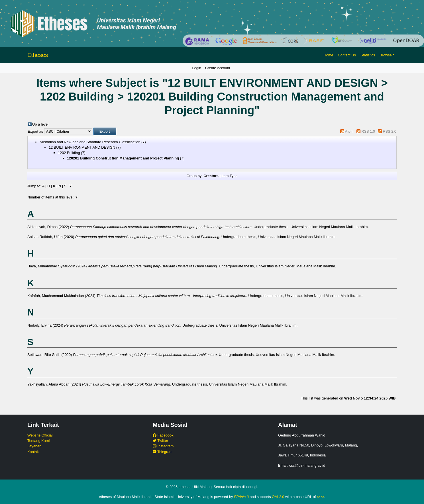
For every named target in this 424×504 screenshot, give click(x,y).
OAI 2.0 (278, 497)
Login (197, 68)
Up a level (40, 124)
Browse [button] (386, 55)
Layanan (34, 446)
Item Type (229, 176)
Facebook (163, 435)
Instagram (163, 446)
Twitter (160, 441)
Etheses (38, 55)
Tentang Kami (38, 441)
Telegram (163, 452)
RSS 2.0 (390, 131)
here (320, 497)
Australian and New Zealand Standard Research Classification (90, 142)
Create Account (218, 68)
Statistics (368, 55)
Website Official (40, 435)
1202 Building (69, 153)
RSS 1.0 (368, 131)
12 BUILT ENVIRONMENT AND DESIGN (82, 147)
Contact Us (347, 55)
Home (328, 55)
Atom (349, 131)
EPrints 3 (241, 497)
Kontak (33, 452)
